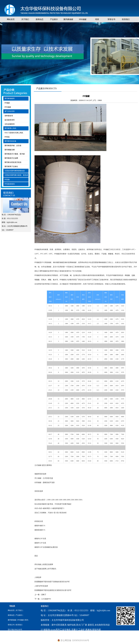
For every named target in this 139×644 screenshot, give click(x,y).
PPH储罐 (83, 19)
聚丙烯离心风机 (10, 128)
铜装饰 (47, 630)
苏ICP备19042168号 (15, 630)
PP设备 (7, 180)
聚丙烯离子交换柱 (11, 167)
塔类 (97, 19)
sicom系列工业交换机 (61, 630)
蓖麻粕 (89, 630)
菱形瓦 (91, 625)
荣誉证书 (111, 19)
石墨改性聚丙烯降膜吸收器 (15, 171)
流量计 (75, 630)
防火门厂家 (82, 625)
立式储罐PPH (46, 599)
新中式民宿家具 (59, 625)
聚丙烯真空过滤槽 (11, 158)
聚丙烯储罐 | (12, 620)
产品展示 (54, 19)
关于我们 (25, 19)
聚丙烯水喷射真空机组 (13, 162)
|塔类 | (26, 620)
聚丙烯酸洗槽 (10, 150)
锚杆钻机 (72, 625)
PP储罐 (7, 103)
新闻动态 (40, 19)
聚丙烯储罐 (68, 19)
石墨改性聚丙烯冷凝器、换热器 (16, 175)
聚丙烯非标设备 (10, 141)
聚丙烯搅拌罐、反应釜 (13, 146)
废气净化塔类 (10, 111)
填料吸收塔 (9, 116)
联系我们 (126, 19)
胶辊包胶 (97, 630)
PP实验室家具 (10, 184)
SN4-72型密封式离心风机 (14, 133)
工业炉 (81, 630)
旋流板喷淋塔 (10, 120)
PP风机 (7, 137)
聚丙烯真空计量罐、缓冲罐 (15, 154)
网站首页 (11, 19)
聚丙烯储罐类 (10, 98)
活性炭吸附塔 (10, 124)
